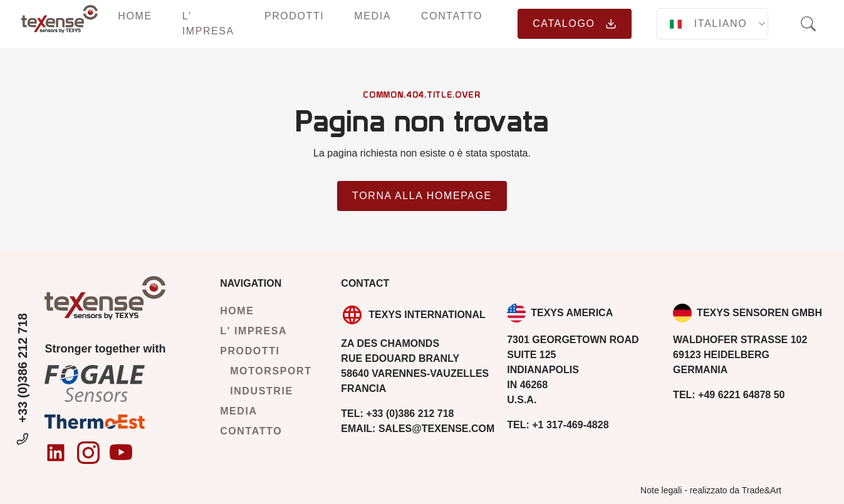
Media (373, 16)
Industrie (262, 391)
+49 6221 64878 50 (729, 395)
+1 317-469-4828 (558, 425)
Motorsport (271, 371)
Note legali (661, 490)
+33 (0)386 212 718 (23, 380)
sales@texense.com (418, 429)
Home (135, 16)
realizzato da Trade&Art (736, 490)
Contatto (452, 16)
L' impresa (208, 23)
